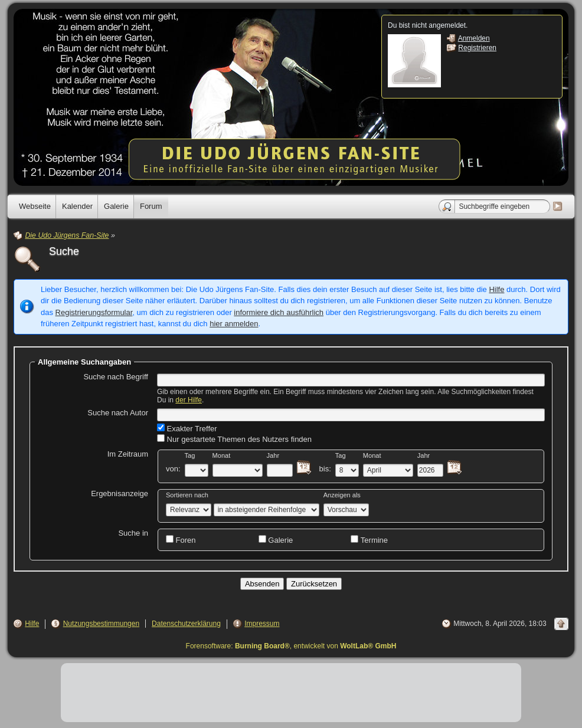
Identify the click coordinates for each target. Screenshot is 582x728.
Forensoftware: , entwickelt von (291, 646)
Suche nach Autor (118, 413)
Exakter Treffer (187, 428)
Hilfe (496, 289)
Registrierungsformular (94, 312)
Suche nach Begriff (116, 377)
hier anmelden (234, 324)
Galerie (276, 540)
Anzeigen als (342, 495)
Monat (222, 455)
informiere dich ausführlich (279, 312)
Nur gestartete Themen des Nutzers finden (234, 439)
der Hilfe (189, 400)
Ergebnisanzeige (120, 493)
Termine (369, 540)
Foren (181, 540)
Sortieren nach (187, 495)
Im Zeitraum (128, 454)
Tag (190, 455)
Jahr (273, 455)
